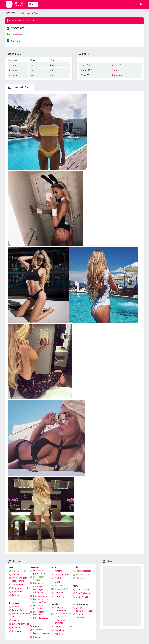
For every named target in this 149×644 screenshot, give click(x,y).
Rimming (16, 631)
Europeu (116, 70)
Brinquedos (18, 592)
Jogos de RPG (62, 589)
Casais (15, 620)
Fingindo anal (82, 575)
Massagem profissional (39, 572)
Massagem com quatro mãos (41, 601)
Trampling (60, 596)
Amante (58, 571)
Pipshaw (16, 628)
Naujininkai (15, 35)
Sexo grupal (18, 584)
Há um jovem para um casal (21, 615)
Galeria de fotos (19, 87)
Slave (57, 582)
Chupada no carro (63, 627)
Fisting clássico (84, 571)
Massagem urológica (39, 585)
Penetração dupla (21, 588)
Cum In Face (82, 597)
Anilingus (59, 634)
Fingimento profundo (60, 621)
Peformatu (14, 41)
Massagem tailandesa (39, 591)
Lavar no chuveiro (21, 624)
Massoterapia (40, 596)
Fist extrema (82, 578)
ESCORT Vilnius (12, 13)
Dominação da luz (63, 575)
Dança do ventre (41, 633)
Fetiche (16, 595)
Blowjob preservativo (61, 609)
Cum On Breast (83, 593)
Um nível (16, 575)
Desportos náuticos (81, 616)
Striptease (38, 630)
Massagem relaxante (39, 613)
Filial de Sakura (41, 618)
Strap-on (59, 585)
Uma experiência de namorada (63, 615)
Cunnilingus (60, 630)
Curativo (59, 593)
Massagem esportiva (39, 607)
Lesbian (37, 637)
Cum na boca (82, 590)
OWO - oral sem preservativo (20, 579)
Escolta (16, 607)
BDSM (58, 578)
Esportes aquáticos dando (84, 609)
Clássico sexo (19, 571)
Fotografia (17, 610)
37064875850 (18, 28)
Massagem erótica (39, 578)
